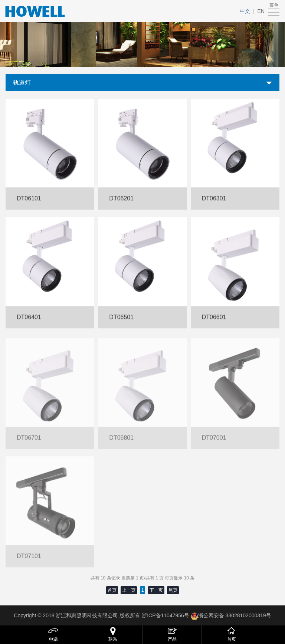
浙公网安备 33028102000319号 (235, 615)
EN (261, 11)
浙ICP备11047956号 (165, 615)
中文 (245, 11)
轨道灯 (22, 83)
